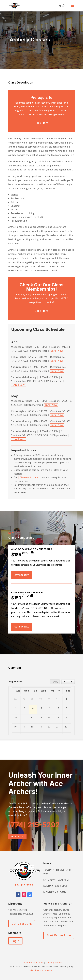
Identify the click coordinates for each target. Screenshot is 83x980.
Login (15, 941)
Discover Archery (29, 477)
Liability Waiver (54, 963)
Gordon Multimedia (41, 970)
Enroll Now (57, 351)
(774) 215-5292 (34, 825)
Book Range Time (59, 935)
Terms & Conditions (32, 963)
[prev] (65, 682)
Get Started (22, 575)
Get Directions (22, 924)
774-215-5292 (24, 885)
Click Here (41, 123)
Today (55, 682)
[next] (71, 682)
